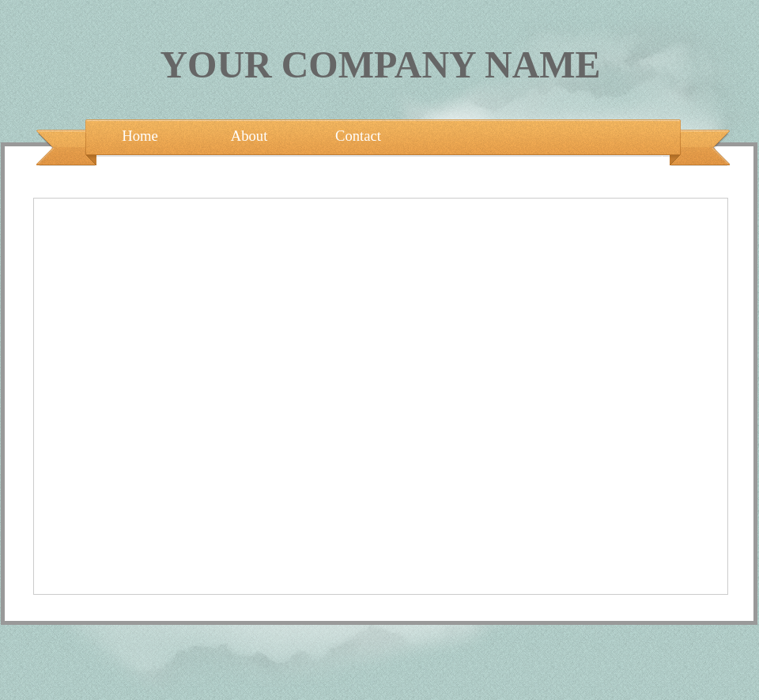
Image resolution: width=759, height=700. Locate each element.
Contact (358, 135)
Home (140, 135)
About (249, 135)
